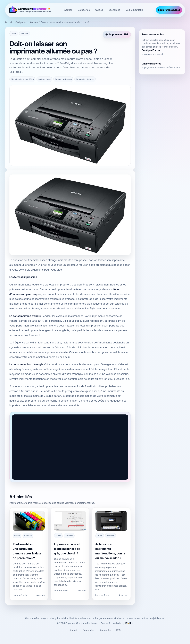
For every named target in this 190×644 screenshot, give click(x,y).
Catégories (84, 10)
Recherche (114, 10)
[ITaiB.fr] (129, 623)
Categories (88, 630)
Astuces (34, 22)
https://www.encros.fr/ (153, 54)
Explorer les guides (169, 10)
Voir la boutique (134, 10)
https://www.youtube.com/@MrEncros (161, 68)
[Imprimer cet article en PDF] (117, 34)
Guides (99, 10)
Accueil (68, 10)
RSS (118, 630)
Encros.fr (106, 623)
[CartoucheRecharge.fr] (30, 10)
